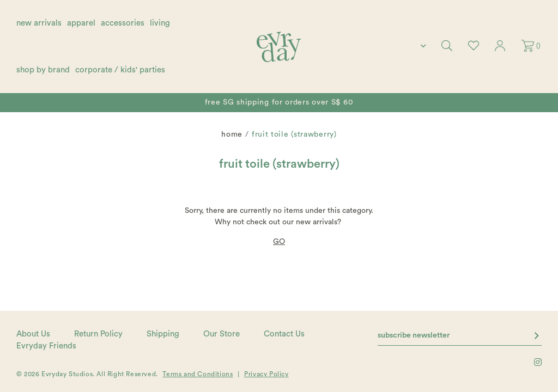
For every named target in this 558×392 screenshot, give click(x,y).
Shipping (163, 334)
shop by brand (43, 70)
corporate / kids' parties (120, 70)
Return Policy (98, 334)
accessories (123, 23)
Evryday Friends (46, 346)
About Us (33, 334)
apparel (81, 23)
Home (232, 134)
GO (279, 242)
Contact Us (284, 334)
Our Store (222, 334)
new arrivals (39, 23)
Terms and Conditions (198, 374)
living (160, 23)
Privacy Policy (266, 374)
